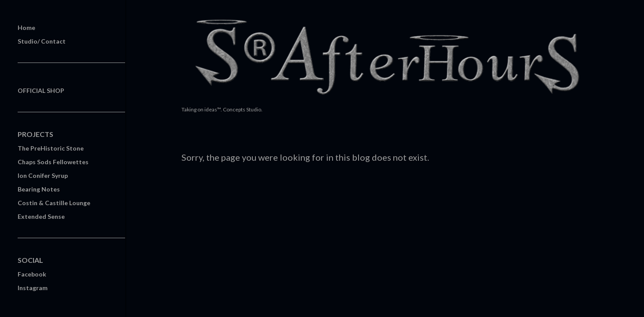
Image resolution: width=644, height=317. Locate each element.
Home (26, 28)
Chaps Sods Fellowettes (53, 162)
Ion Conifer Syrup (43, 175)
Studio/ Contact (42, 41)
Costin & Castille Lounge (54, 203)
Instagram (33, 288)
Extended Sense (41, 216)
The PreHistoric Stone (51, 148)
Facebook (32, 274)
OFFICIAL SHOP (41, 90)
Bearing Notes (39, 189)
